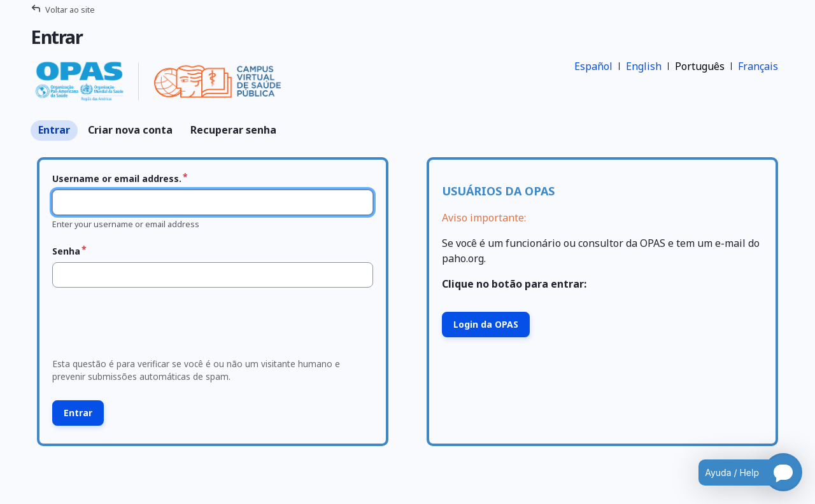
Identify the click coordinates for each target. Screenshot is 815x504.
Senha (66, 251)
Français (758, 66)
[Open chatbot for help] (741, 472)
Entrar (54, 130)
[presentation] (144, 326)
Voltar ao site (70, 10)
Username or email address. (117, 178)
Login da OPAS (486, 324)
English (644, 66)
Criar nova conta (130, 130)
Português (700, 66)
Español (593, 66)
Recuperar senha (233, 130)
